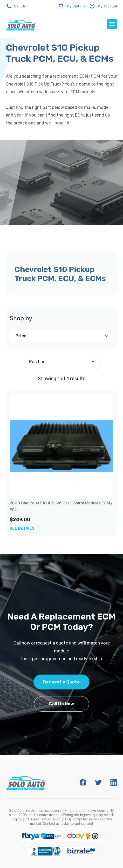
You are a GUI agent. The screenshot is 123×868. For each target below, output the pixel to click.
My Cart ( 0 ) (77, 6)
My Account (103, 6)
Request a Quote (61, 682)
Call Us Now (62, 704)
